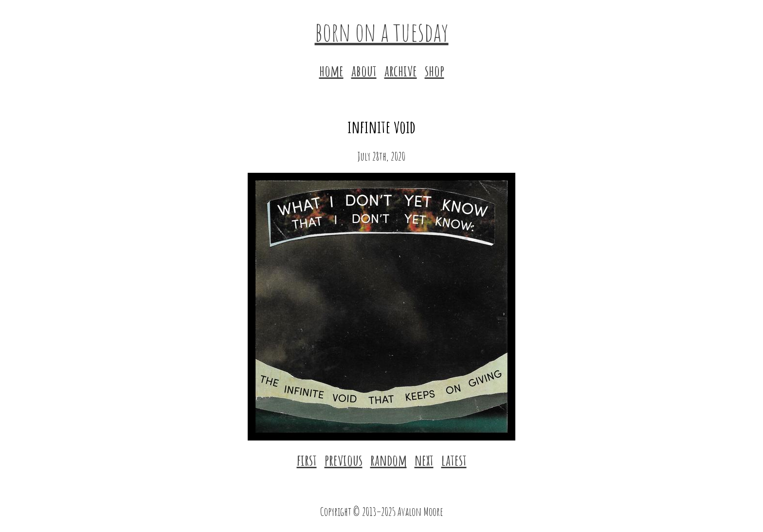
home (331, 70)
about (364, 70)
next (424, 460)
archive (401, 70)
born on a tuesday (382, 31)
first (307, 460)
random (389, 460)
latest (454, 460)
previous (344, 460)
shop (435, 70)
